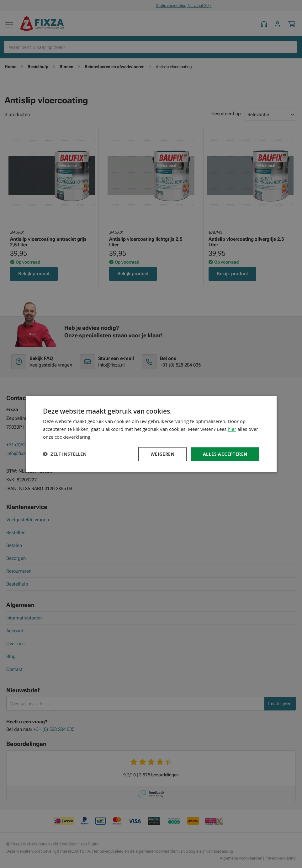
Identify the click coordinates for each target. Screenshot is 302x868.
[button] (65, 454)
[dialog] (151, 434)
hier (232, 429)
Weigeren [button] (162, 454)
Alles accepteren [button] (225, 454)
